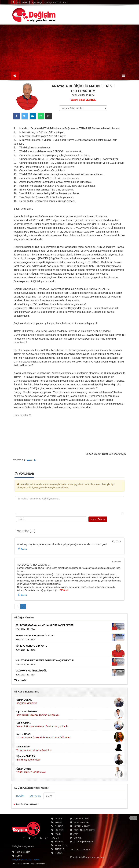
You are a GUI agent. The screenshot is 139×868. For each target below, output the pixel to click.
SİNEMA (59, 842)
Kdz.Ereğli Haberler (83, 842)
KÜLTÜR (59, 830)
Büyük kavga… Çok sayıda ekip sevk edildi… (50, 2)
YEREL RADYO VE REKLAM (31, 772)
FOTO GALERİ (81, 819)
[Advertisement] (69, 48)
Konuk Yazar (23, 747)
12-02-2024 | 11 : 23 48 (26, 629)
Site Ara (78, 838)
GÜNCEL (59, 826)
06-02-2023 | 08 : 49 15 (26, 640)
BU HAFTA (35, 796)
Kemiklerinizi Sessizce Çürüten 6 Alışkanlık (38, 715)
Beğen (24, 549)
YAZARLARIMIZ (82, 826)
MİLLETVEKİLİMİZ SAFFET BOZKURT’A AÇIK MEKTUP (45, 660)
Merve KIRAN (24, 734)
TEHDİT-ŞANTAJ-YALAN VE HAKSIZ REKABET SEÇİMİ (45, 625)
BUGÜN (20, 796)
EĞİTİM (59, 822)
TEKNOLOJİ (61, 845)
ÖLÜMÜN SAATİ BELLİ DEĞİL (31, 671)
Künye (19, 856)
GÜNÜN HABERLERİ (84, 830)
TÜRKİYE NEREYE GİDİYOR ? (31, 646)
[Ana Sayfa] (15, 76)
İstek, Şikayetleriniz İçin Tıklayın (26, 860)
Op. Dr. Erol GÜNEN (27, 711)
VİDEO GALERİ (82, 822)
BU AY (49, 796)
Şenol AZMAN (24, 723)
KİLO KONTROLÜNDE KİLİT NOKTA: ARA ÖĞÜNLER (43, 738)
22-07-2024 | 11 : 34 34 (26, 664)
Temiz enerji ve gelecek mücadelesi (34, 750)
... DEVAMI (62, 590)
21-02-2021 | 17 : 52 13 (26, 675)
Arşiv (76, 834)
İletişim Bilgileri (23, 852)
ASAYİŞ (59, 819)
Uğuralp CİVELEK (26, 756)
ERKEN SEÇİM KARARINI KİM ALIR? (35, 635)
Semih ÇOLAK (24, 700)
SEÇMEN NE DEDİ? (27, 703)
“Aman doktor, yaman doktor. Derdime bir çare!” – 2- (42, 726)
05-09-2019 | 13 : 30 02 (26, 650)
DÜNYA (59, 853)
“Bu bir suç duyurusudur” (29, 760)
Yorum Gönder (98, 519)
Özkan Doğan (24, 769)
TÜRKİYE (60, 849)
